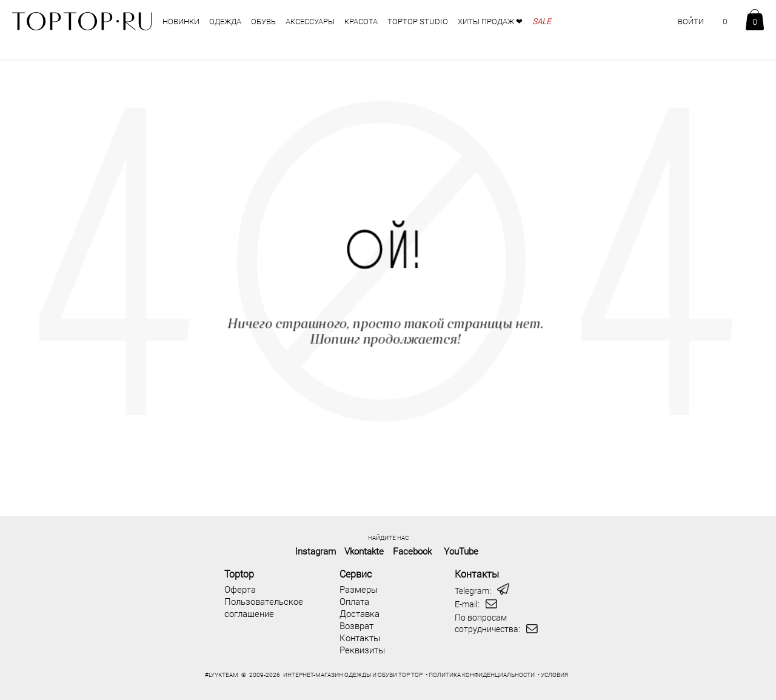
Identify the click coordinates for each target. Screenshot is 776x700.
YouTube (461, 551)
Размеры (359, 589)
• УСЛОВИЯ (553, 675)
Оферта (240, 589)
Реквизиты (362, 650)
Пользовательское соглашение (264, 607)
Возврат (356, 625)
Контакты (360, 638)
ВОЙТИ (691, 21)
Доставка (360, 613)
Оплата (354, 601)
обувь (263, 21)
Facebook (412, 551)
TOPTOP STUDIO (418, 21)
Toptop (239, 574)
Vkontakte (364, 551)
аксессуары (310, 21)
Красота (361, 21)
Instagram (316, 551)
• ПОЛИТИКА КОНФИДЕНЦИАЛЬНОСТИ (480, 675)
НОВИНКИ (181, 21)
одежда (225, 21)
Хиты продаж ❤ (490, 21)
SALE (541, 21)
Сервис (356, 574)
